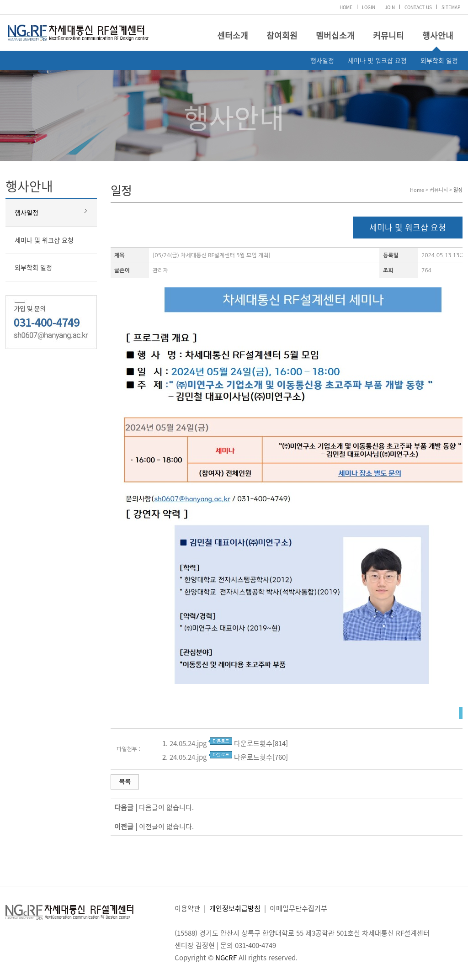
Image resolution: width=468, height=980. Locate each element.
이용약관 (187, 908)
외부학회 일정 (439, 60)
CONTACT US (418, 7)
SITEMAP (451, 7)
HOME (346, 7)
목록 (125, 781)
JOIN (390, 7)
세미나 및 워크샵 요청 (377, 60)
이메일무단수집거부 (298, 908)
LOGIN (369, 7)
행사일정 (322, 60)
